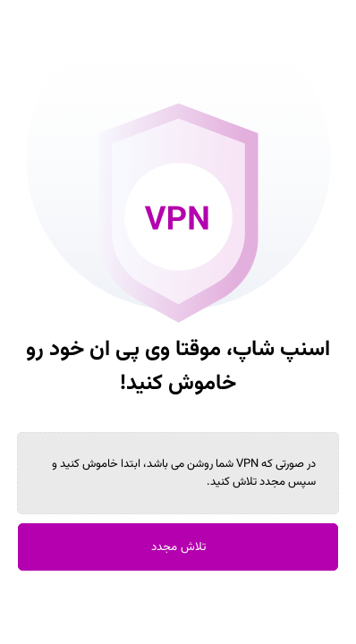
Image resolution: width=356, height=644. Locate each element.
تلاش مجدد (178, 547)
